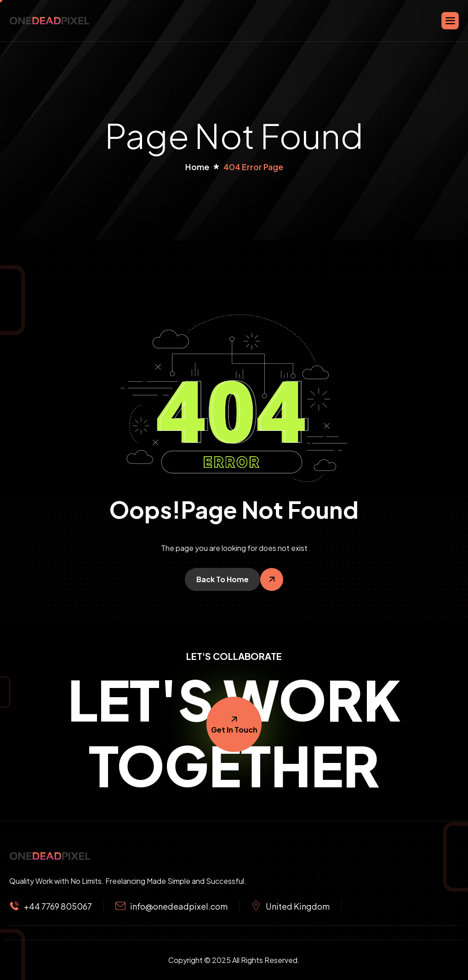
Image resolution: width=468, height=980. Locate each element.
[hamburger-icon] (450, 21)
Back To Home (223, 579)
